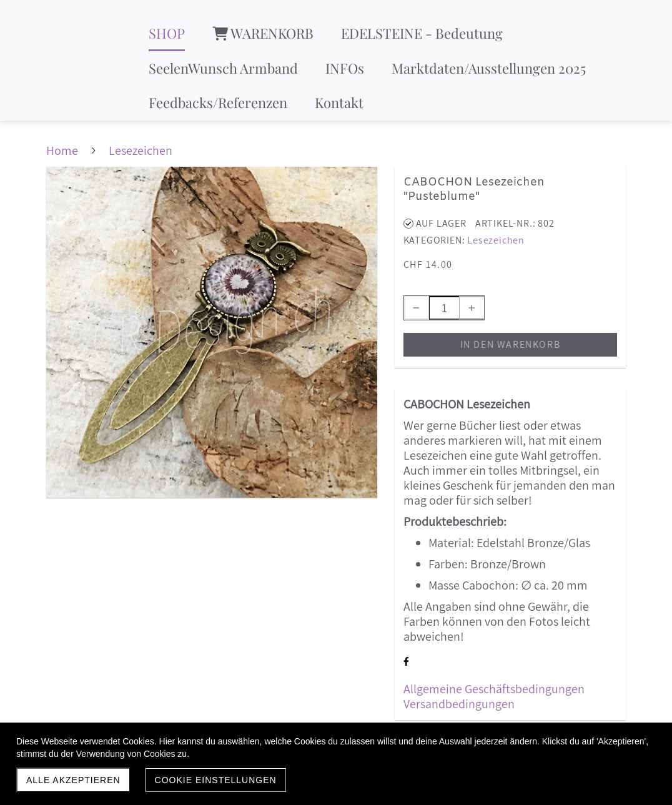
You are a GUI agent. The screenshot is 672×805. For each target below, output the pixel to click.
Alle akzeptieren (73, 780)
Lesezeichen (496, 240)
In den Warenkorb (511, 344)
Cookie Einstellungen (216, 780)
